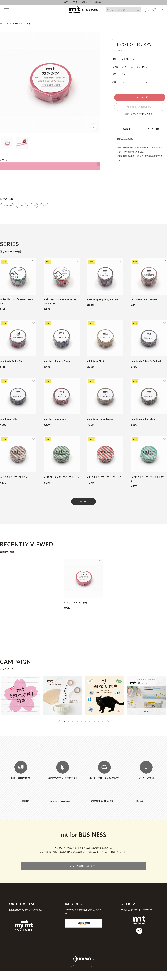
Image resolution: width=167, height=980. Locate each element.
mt (7, 25)
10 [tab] (103, 723)
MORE (83, 503)
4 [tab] (77, 723)
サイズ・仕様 (153, 130)
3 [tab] (73, 723)
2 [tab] (69, 723)
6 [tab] (86, 723)
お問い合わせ (140, 809)
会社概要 (25, 809)
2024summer (8, 207)
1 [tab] (64, 723)
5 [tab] (81, 723)
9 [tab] (98, 723)
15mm (47, 207)
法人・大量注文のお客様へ (83, 874)
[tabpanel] (84, 587)
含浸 (36, 207)
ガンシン (23, 207)
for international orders (60, 809)
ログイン (129, 115)
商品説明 (126, 130)
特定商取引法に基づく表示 (102, 809)
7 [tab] (90, 723)
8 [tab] (94, 723)
